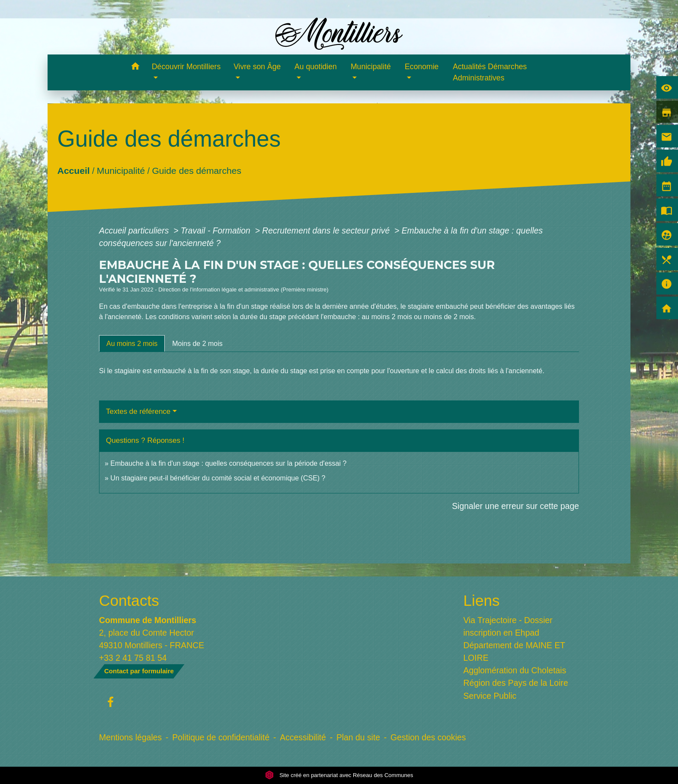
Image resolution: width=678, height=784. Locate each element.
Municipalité (121, 170)
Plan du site (358, 737)
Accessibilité (303, 737)
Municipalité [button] (371, 67)
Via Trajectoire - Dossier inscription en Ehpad (508, 626)
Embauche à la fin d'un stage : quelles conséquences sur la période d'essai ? (228, 463)
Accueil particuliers (135, 230)
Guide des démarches (197, 170)
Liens (482, 600)
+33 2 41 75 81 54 (133, 658)
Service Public (490, 696)
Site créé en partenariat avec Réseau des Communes (339, 775)
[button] (135, 68)
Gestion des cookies (428, 737)
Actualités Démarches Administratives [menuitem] (490, 72)
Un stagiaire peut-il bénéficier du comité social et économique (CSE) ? (218, 478)
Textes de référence (138, 411)
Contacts (129, 600)
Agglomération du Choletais (515, 670)
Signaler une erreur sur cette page (515, 506)
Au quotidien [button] (316, 67)
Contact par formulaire (139, 671)
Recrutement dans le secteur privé (327, 230)
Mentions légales (130, 737)
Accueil (73, 170)
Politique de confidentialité (221, 737)
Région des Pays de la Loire (516, 683)
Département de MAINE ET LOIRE (514, 651)
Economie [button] (422, 67)
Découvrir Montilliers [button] (186, 67)
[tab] (132, 343)
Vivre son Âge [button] (257, 67)
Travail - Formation (217, 230)
